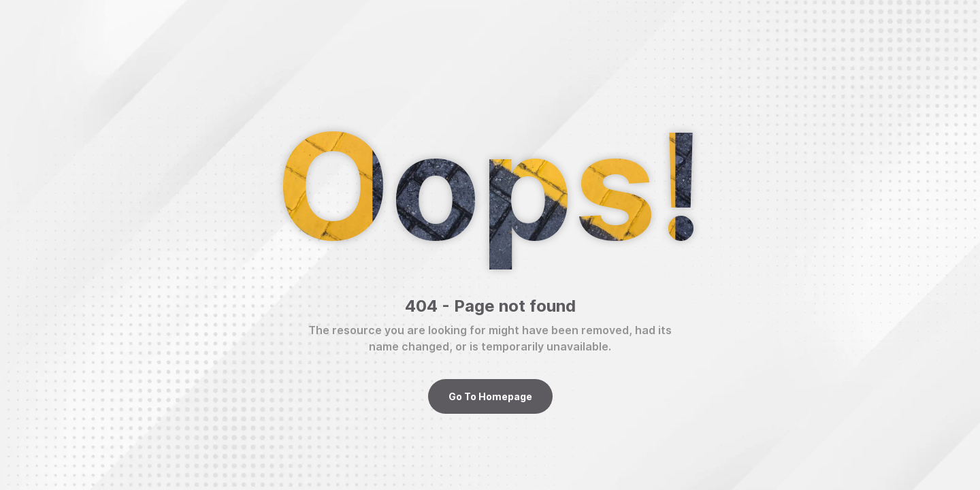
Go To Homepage (490, 396)
